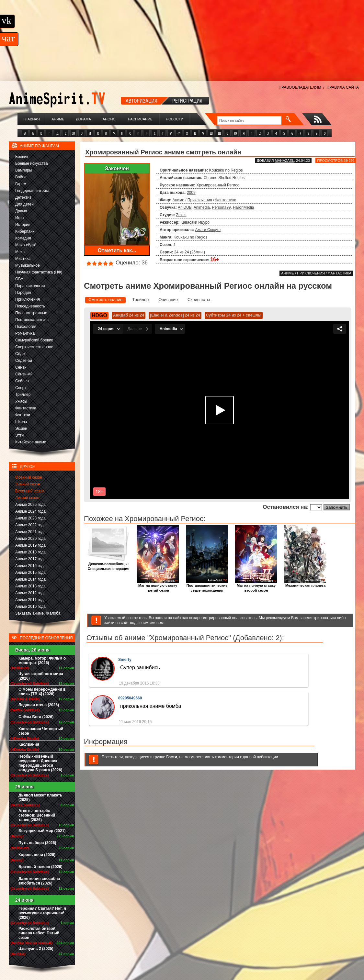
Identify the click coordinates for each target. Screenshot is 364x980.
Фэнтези (23, 415)
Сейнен (22, 381)
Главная (31, 119)
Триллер (23, 395)
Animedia (202, 207)
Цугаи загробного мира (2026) (41, 676)
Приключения (28, 299)
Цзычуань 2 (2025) (36, 949)
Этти (19, 435)
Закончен (117, 168)
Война (21, 177)
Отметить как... (117, 250)
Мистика (23, 259)
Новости (175, 119)
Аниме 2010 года (30, 607)
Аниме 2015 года (30, 573)
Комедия (23, 238)
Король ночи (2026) (37, 855)
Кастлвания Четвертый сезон (41, 731)
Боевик (22, 157)
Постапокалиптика (32, 320)
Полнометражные (31, 313)
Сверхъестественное (34, 347)
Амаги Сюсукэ (208, 230)
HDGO (99, 315)
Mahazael (284, 161)
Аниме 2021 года (30, 532)
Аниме (58, 119)
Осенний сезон (29, 477)
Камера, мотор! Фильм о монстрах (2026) (42, 661)
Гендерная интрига (32, 191)
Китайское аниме (31, 442)
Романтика (25, 333)
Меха (20, 252)
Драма (21, 211)
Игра (19, 218)
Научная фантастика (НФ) (39, 272)
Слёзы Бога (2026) (36, 717)
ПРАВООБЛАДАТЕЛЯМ (300, 87)
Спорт (21, 388)
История (23, 225)
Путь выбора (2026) (37, 843)
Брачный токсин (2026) (40, 867)
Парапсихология (30, 286)
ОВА (19, 279)
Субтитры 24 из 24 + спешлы (234, 315)
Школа (21, 422)
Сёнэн (21, 367)
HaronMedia (243, 207)
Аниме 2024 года (30, 511)
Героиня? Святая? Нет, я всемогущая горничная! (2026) (42, 913)
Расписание (141, 119)
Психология (26, 327)
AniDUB (185, 207)
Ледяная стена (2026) (39, 705)
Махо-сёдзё (26, 245)
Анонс (109, 119)
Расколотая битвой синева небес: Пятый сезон (39, 933)
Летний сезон (27, 498)
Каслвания (29, 744)
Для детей (24, 204)
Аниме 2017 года (30, 559)
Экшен (21, 429)
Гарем (21, 184)
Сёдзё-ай (24, 361)
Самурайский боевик (34, 340)
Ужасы (21, 401)
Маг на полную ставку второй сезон (256, 586)
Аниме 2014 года (30, 579)
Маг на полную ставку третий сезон (158, 586)
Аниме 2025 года (30, 505)
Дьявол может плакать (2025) (40, 797)
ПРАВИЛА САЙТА (343, 87)
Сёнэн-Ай (24, 374)
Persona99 (221, 207)
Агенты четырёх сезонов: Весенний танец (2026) (37, 815)
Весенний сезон (29, 491)
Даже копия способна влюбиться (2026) (39, 881)
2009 (191, 193)
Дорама (83, 119)
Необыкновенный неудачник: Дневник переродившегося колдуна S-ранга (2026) (40, 763)
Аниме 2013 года (30, 586)
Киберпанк (25, 231)
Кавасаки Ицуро (195, 222)
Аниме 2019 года (30, 545)
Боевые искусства (32, 163)
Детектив (23, 197)
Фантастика (26, 408)
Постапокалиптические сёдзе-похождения (207, 586)
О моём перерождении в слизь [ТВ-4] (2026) (42, 692)
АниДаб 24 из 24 (129, 315)
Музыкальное (28, 265)
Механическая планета (305, 584)
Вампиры (23, 170)
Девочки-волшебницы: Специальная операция (108, 564)
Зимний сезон (28, 484)
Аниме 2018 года (30, 552)
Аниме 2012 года (30, 593)
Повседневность (30, 306)
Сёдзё (21, 354)
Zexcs (181, 215)
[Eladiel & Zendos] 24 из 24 (175, 315)
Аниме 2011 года (30, 600)
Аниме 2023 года (30, 518)
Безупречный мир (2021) (42, 831)
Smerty (125, 660)
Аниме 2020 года (30, 539)
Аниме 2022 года (30, 525)
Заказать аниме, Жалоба (38, 613)
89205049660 (130, 698)
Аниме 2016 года (30, 566)
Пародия (23, 293)
